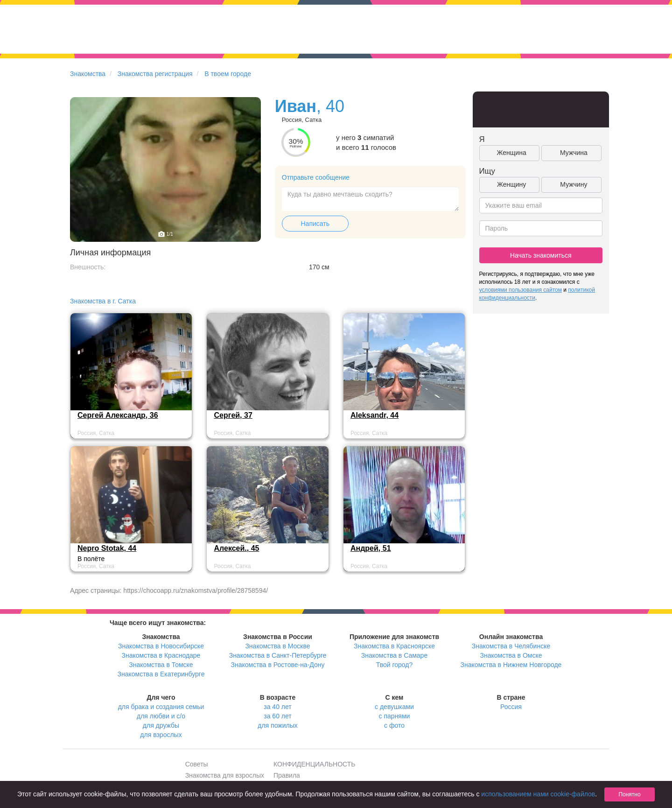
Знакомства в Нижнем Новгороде (511, 665)
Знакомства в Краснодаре (161, 655)
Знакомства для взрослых (225, 775)
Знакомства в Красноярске (394, 646)
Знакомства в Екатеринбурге (161, 674)
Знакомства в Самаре (394, 655)
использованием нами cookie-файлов (538, 794)
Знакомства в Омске (511, 655)
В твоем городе (228, 74)
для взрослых (161, 735)
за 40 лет (277, 707)
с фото (394, 725)
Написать (315, 224)
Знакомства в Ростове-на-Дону (278, 665)
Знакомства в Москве (277, 646)
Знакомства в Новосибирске (161, 646)
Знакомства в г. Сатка (103, 301)
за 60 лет (277, 716)
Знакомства (88, 74)
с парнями (395, 716)
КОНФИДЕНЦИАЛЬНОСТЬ (314, 764)
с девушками (394, 707)
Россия (511, 707)
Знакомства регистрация (155, 74)
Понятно (629, 794)
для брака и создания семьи (161, 707)
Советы (197, 764)
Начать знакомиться (541, 255)
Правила (287, 775)
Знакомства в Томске (161, 665)
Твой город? (395, 665)
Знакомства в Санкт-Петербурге (278, 655)
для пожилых (277, 725)
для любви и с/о (161, 716)
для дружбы (161, 725)
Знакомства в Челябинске (511, 646)
